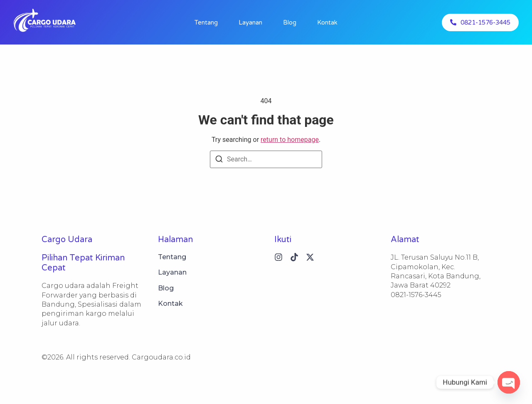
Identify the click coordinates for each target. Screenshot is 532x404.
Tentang (206, 22)
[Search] (219, 160)
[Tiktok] (294, 257)
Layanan (250, 22)
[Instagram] (278, 257)
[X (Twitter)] (310, 257)
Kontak (327, 22)
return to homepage (290, 140)
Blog (290, 22)
